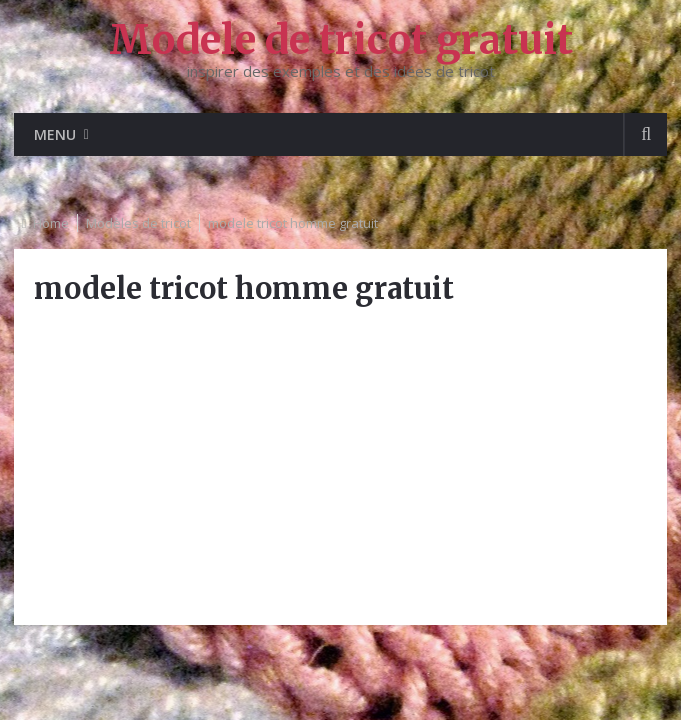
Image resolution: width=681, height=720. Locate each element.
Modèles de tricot (138, 223)
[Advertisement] (341, 465)
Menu (55, 134)
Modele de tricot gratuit (341, 40)
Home (51, 223)
